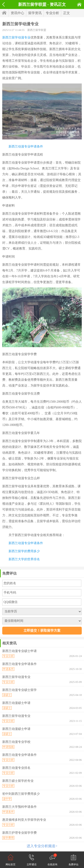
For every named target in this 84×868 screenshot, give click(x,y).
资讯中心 (17, 13)
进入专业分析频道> (42, 846)
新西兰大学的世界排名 (24, 559)
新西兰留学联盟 (37, 30)
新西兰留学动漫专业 (16, 37)
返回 (3, 4)
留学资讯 (35, 13)
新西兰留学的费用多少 (24, 551)
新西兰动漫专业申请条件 (26, 146)
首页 (79, 4)
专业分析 (52, 13)
